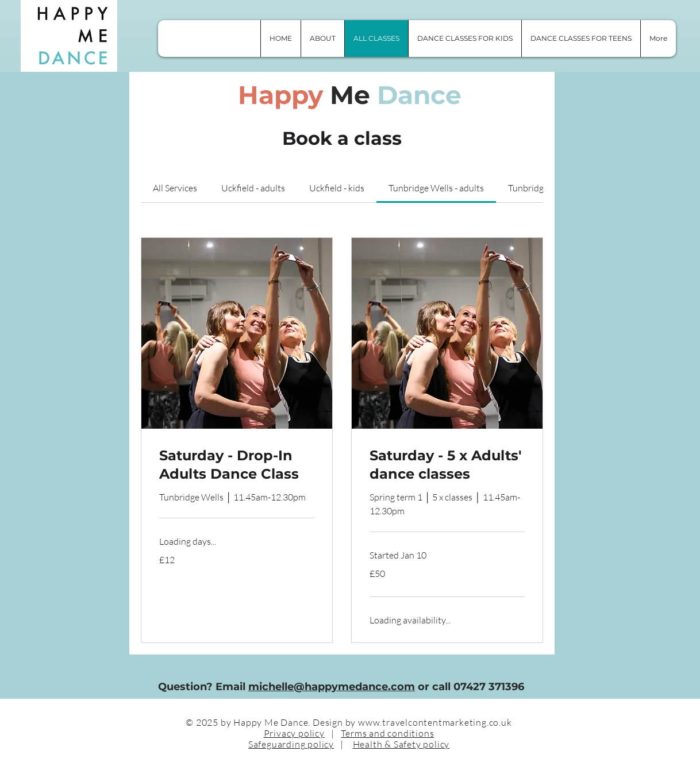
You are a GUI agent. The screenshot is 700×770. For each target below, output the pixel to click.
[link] (175, 188)
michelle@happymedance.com (332, 687)
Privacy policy (294, 733)
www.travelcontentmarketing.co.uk (435, 722)
